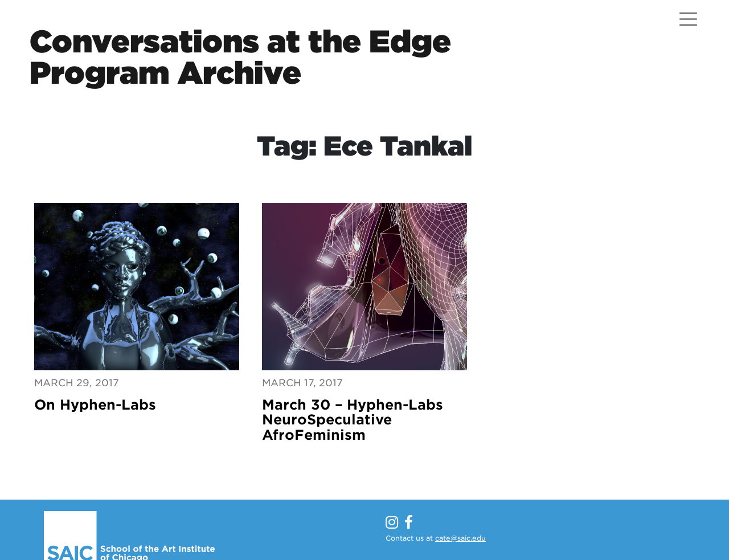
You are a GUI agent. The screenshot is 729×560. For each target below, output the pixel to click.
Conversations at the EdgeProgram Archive (240, 57)
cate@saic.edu (460, 538)
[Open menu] (688, 19)
